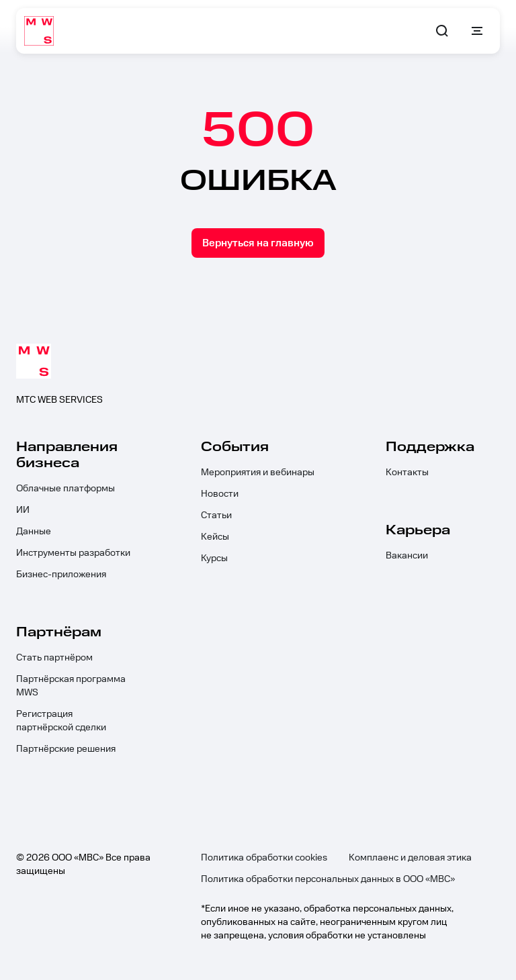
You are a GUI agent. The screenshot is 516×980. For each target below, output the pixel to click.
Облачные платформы (66, 489)
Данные (34, 532)
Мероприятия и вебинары (258, 473)
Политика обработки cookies (264, 858)
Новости (220, 494)
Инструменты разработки (73, 553)
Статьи (216, 516)
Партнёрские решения (66, 749)
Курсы (214, 558)
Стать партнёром (54, 658)
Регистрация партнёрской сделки (61, 721)
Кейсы (215, 537)
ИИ (23, 510)
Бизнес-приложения (61, 575)
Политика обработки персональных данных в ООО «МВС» (328, 879)
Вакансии (407, 556)
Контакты (407, 473)
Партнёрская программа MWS (71, 686)
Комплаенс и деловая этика (410, 858)
